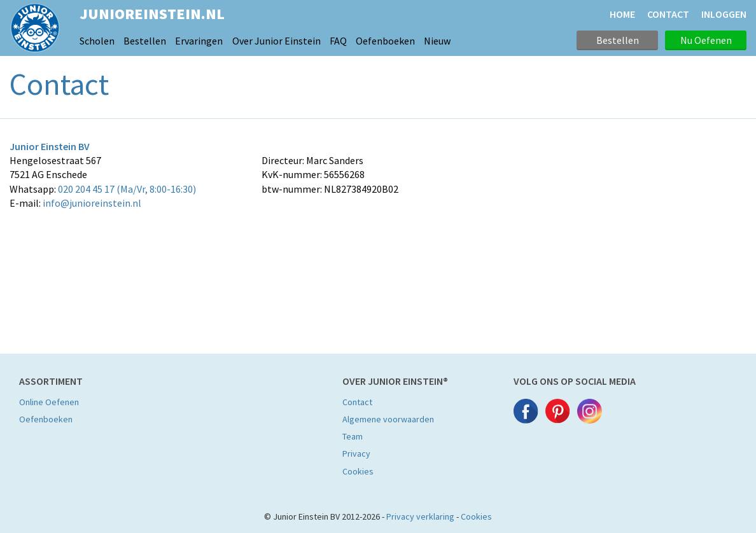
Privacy (356, 453)
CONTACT (668, 14)
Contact (357, 402)
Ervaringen (199, 41)
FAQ (338, 41)
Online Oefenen (49, 402)
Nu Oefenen (706, 40)
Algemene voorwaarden (388, 419)
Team (353, 436)
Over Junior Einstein (276, 41)
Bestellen (145, 41)
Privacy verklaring (420, 516)
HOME (622, 14)
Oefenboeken (385, 41)
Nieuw (437, 41)
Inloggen (724, 14)
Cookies (358, 471)
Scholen (97, 41)
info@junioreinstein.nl (92, 203)
